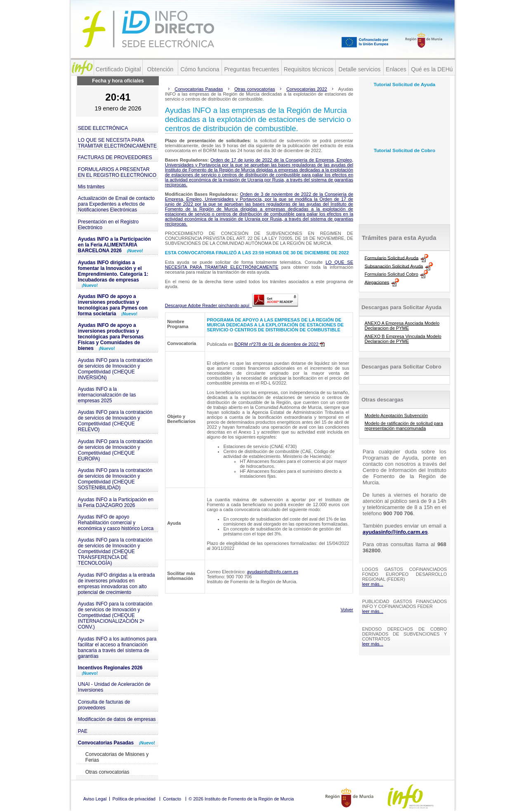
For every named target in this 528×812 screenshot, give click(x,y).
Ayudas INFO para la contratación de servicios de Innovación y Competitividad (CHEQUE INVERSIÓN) (115, 369)
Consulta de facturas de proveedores (104, 705)
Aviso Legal (95, 799)
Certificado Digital (118, 69)
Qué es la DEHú (432, 69)
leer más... (373, 584)
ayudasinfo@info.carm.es (273, 572)
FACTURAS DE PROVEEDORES (115, 157)
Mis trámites (91, 187)
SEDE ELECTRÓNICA (103, 128)
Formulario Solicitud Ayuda (392, 258)
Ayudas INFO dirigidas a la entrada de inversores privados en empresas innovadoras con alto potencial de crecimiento (117, 584)
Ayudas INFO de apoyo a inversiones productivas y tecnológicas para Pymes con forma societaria (113, 305)
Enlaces (396, 69)
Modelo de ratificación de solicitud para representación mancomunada (404, 426)
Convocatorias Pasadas (117, 743)
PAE (83, 731)
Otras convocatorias (107, 772)
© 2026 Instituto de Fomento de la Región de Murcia (241, 799)
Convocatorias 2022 (307, 89)
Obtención (160, 69)
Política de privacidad (134, 799)
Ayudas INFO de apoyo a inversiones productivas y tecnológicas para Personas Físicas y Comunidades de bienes (111, 337)
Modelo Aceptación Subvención (396, 415)
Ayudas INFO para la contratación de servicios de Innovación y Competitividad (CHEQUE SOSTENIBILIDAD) (115, 479)
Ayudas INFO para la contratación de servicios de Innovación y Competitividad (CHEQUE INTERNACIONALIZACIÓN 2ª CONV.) (115, 615)
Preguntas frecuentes (251, 69)
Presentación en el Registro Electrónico (108, 225)
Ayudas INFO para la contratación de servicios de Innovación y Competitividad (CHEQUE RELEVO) (115, 421)
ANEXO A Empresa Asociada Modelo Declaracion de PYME (402, 326)
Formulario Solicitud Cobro (391, 274)
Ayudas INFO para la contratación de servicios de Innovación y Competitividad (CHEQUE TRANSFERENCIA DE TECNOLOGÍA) (115, 552)
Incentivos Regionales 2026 (110, 670)
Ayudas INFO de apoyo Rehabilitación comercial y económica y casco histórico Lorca (116, 523)
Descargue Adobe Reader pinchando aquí (232, 305)
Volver (347, 610)
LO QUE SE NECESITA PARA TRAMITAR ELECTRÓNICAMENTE (117, 143)
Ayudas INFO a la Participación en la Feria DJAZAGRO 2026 (116, 502)
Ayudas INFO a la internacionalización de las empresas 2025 (107, 395)
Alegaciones (377, 282)
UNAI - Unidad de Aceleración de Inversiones (114, 687)
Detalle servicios (360, 69)
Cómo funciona (200, 69)
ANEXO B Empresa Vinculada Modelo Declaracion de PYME (403, 339)
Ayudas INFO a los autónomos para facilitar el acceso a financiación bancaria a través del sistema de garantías (117, 648)
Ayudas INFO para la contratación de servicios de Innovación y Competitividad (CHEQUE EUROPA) (115, 450)
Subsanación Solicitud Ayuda (394, 266)
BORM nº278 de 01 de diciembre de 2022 (279, 344)
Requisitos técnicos (309, 69)
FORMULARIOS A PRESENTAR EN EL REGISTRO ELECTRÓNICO (117, 172)
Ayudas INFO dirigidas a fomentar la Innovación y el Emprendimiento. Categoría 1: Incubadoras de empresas (113, 274)
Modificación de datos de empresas (117, 719)
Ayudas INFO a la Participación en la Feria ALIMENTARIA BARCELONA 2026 (114, 245)
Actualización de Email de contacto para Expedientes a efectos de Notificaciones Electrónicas (116, 204)
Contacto (172, 799)
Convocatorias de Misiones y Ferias (117, 757)
